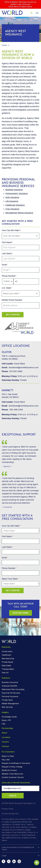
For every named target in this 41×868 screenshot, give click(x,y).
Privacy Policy (8, 809)
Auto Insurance (12, 197)
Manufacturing (8, 658)
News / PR (6, 720)
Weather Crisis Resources (12, 774)
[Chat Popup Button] (37, 863)
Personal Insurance (10, 696)
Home (4, 45)
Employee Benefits (9, 686)
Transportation (8, 669)
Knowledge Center (9, 717)
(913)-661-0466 (21, 613)
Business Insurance (10, 682)
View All (5, 673)
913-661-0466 (12, 371)
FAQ (3, 724)
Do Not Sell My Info (10, 814)
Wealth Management (10, 703)
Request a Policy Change (12, 767)
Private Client (7, 700)
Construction (7, 651)
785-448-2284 (12, 410)
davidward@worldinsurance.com (20, 368)
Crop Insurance (12, 209)
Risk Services (7, 707)
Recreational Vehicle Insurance (19, 213)
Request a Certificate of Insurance (16, 763)
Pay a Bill (6, 760)
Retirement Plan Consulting (13, 689)
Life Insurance (12, 201)
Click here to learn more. (20, 7)
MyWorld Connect (9, 770)
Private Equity (7, 662)
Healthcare (6, 655)
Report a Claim (8, 756)
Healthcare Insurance (15, 205)
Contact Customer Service (13, 777)
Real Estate (6, 666)
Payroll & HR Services (11, 693)
